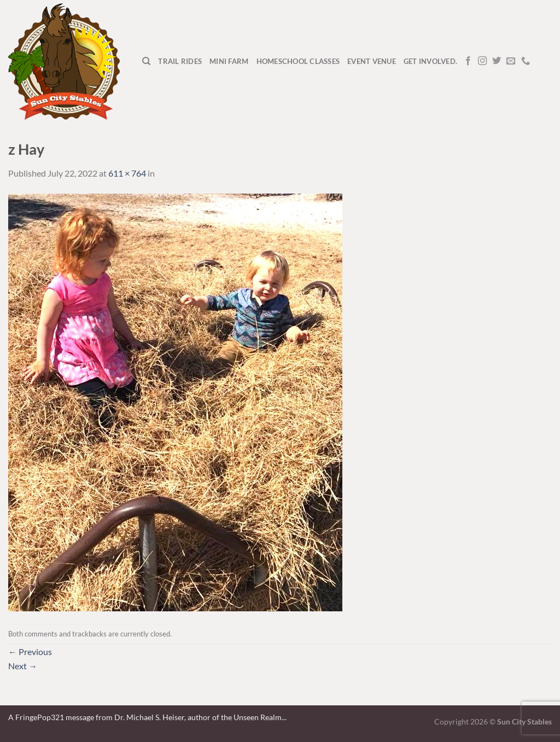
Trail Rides (180, 61)
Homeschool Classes (298, 61)
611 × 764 (127, 173)
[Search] (146, 61)
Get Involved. (430, 61)
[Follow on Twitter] (497, 61)
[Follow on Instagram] (482, 61)
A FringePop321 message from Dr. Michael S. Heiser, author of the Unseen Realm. (146, 717)
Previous (30, 652)
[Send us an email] (511, 61)
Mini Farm (229, 61)
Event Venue (372, 61)
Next (23, 666)
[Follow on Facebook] (468, 61)
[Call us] (526, 61)
